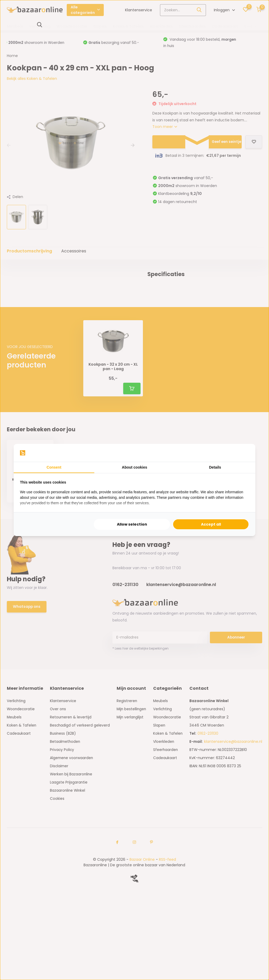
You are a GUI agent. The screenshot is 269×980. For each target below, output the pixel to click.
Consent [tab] (54, 467)
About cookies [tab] (134, 467)
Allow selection (132, 524)
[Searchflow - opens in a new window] (242, 453)
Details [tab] (215, 467)
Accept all (211, 524)
